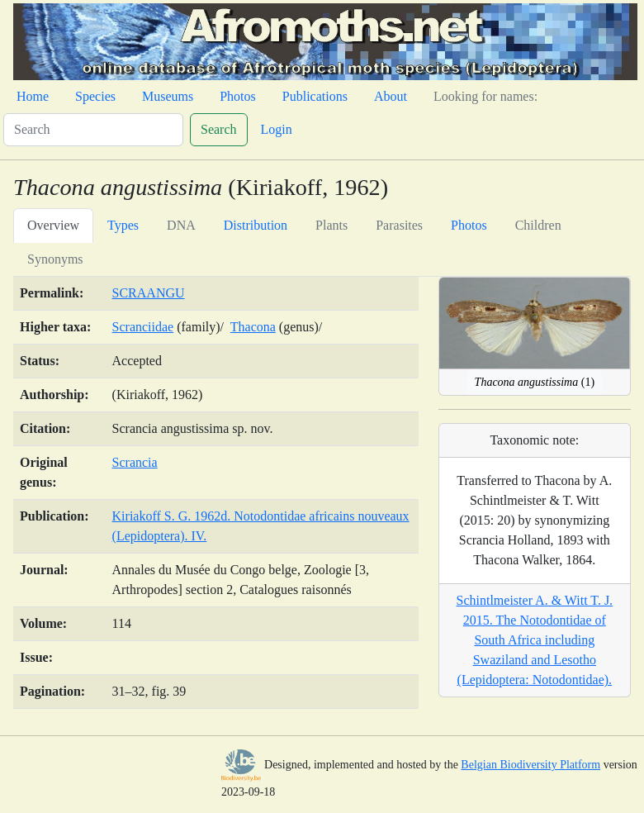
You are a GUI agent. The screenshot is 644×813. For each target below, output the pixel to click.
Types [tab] (123, 225)
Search (219, 129)
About (391, 96)
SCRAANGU (149, 293)
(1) (535, 382)
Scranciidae (143, 327)
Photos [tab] (469, 225)
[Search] (93, 130)
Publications (315, 96)
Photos (238, 96)
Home (33, 96)
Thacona (253, 327)
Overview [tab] (53, 225)
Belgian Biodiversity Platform (530, 765)
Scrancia (135, 462)
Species (95, 96)
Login (277, 129)
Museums (168, 96)
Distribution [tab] (256, 225)
